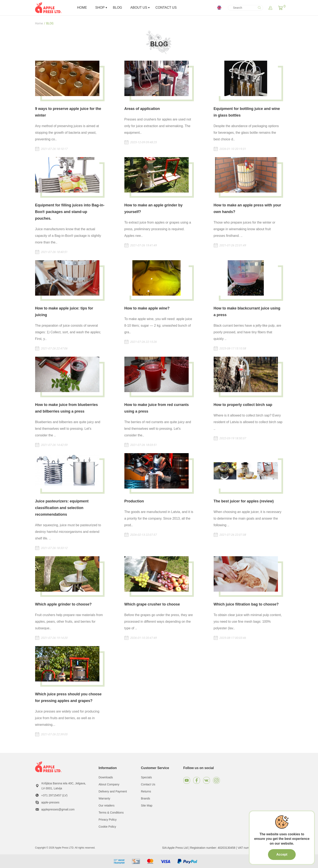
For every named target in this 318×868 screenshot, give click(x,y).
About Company (109, 784)
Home (39, 23)
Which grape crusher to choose (152, 604)
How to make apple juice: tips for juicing (64, 312)
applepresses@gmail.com (58, 809)
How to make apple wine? (147, 308)
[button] (280, 8)
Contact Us (148, 784)
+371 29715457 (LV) (54, 795)
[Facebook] (197, 780)
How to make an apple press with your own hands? (247, 208)
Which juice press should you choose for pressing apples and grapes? (68, 697)
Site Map (147, 805)
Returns (146, 791)
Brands (145, 798)
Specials (146, 777)
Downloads (106, 777)
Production (134, 501)
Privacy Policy (108, 820)
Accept (282, 854)
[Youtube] (187, 780)
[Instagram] (216, 780)
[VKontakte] (207, 780)
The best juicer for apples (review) (244, 501)
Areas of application (142, 109)
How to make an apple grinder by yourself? (154, 208)
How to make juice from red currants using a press (157, 408)
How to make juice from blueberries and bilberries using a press (67, 408)
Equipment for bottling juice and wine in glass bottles (247, 112)
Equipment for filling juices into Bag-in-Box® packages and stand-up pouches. (70, 212)
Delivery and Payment (113, 791)
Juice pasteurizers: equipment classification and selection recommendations (62, 508)
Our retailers (107, 805)
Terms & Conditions (111, 813)
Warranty (104, 798)
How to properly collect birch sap (243, 405)
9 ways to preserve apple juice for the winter (68, 112)
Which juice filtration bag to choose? (246, 604)
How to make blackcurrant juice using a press (247, 312)
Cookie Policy (107, 827)
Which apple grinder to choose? (63, 604)
